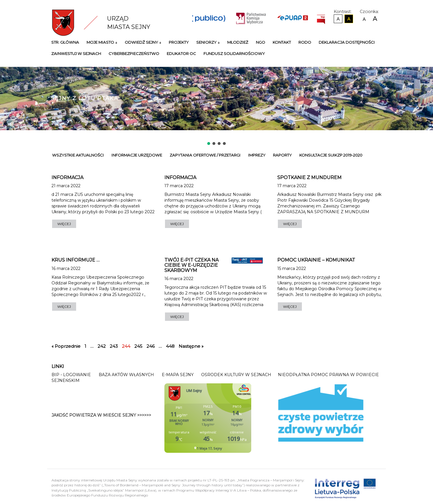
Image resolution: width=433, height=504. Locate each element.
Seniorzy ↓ (208, 42)
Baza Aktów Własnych (126, 375)
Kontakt (282, 42)
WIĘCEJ (64, 224)
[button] (209, 144)
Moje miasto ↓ (102, 42)
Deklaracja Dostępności (347, 42)
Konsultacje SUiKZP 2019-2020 (331, 155)
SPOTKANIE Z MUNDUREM (309, 177)
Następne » (191, 346)
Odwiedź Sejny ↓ (143, 42)
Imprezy (257, 155)
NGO (260, 42)
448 (170, 346)
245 (138, 346)
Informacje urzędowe (137, 155)
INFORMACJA (180, 177)
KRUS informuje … (76, 260)
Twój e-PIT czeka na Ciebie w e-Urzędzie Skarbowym (191, 265)
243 (114, 346)
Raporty (282, 155)
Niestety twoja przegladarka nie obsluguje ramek (222, 418)
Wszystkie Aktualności (78, 155)
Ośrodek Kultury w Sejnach (236, 375)
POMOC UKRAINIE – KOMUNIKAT (316, 260)
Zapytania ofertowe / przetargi (205, 155)
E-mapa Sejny (178, 375)
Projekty (179, 42)
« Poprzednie (66, 346)
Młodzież (238, 42)
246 (151, 346)
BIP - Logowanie (71, 375)
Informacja (67, 177)
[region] (216, 99)
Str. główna (65, 42)
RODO (305, 42)
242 (102, 346)
